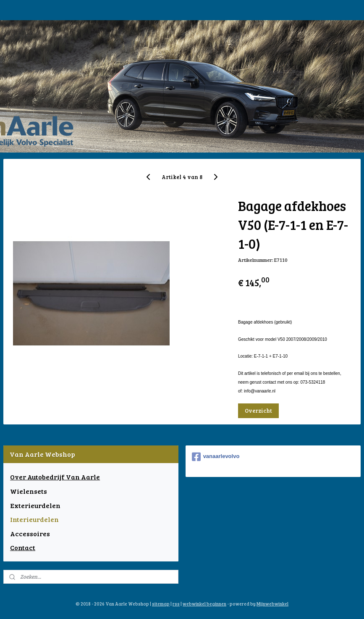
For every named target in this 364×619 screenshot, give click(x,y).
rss (176, 604)
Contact (23, 547)
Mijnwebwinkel (272, 604)
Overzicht (258, 411)
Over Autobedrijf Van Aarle (55, 477)
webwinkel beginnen (204, 604)
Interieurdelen (34, 519)
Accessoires (30, 533)
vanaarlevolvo (216, 457)
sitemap (161, 604)
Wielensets (29, 491)
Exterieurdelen (35, 505)
